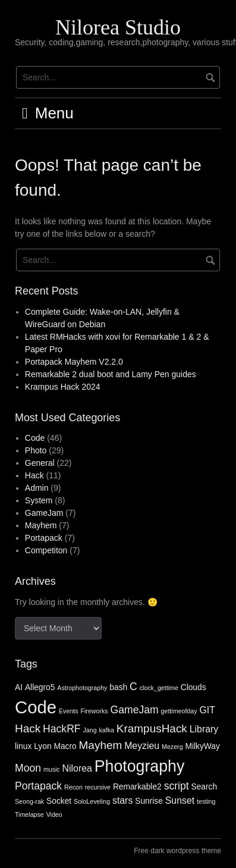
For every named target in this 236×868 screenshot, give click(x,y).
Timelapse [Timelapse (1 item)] (29, 814)
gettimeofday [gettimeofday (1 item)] (179, 711)
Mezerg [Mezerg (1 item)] (172, 747)
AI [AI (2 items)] (19, 687)
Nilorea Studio (118, 27)
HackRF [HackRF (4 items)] (62, 729)
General (40, 463)
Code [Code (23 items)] (36, 707)
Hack (34, 475)
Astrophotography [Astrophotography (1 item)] (82, 688)
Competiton (46, 550)
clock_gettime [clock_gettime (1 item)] (159, 688)
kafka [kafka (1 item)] (106, 730)
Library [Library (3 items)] (204, 729)
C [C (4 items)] (133, 687)
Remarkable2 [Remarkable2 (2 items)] (137, 787)
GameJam (44, 513)
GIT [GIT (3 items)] (207, 710)
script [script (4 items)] (177, 786)
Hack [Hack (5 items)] (28, 728)
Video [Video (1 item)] (54, 814)
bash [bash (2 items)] (118, 687)
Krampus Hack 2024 (63, 387)
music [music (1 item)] (52, 769)
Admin (37, 488)
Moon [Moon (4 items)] (28, 768)
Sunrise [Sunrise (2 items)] (149, 801)
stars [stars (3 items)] (122, 800)
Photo (36, 450)
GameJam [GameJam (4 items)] (135, 710)
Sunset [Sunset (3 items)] (180, 800)
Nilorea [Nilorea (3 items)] (77, 768)
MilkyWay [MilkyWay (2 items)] (202, 746)
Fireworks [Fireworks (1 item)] (94, 711)
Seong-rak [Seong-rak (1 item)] (29, 801)
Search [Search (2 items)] (204, 787)
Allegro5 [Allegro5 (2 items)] (40, 687)
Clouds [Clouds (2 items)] (193, 687)
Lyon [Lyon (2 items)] (43, 746)
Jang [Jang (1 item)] (89, 730)
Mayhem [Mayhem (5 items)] (101, 745)
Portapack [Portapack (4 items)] (38, 786)
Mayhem (41, 525)
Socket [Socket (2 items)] (59, 801)
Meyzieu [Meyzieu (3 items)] (142, 746)
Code (35, 438)
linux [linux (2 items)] (23, 746)
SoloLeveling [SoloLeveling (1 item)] (92, 801)
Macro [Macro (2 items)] (65, 746)
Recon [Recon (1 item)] (73, 787)
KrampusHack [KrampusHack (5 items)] (152, 728)
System (39, 500)
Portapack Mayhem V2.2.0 (74, 362)
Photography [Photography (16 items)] (140, 766)
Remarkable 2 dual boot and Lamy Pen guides (111, 374)
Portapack (44, 538)
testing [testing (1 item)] (206, 801)
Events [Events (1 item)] (69, 711)
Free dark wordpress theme (177, 851)
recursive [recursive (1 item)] (98, 787)
